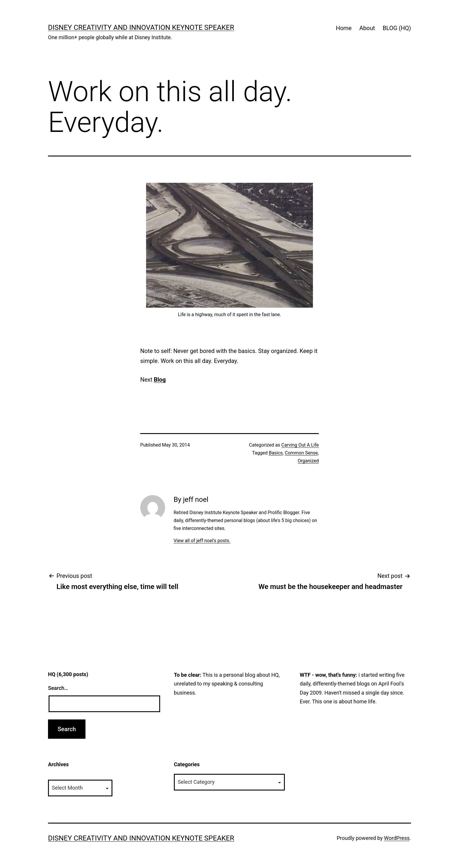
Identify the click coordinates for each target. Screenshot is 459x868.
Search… (58, 688)
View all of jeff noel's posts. (202, 541)
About (367, 28)
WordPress (397, 838)
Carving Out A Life (300, 445)
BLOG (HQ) (397, 28)
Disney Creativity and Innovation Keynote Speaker (141, 27)
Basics (276, 453)
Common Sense (301, 453)
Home (344, 28)
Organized (308, 461)
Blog (160, 380)
